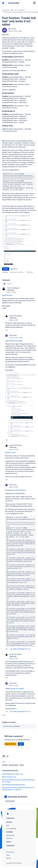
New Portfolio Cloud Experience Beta (13, 785)
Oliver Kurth (12, 29)
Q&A (12, 10)
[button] (19, 230)
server (22, 765)
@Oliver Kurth (8, 295)
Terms (8, 855)
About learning (10, 835)
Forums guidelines (11, 828)
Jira (16, 10)
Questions (22, 10)
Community (14, 3)
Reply (4, 715)
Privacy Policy (10, 852)
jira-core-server (14, 765)
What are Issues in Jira (9, 777)
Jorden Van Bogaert (13, 288)
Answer (6, 269)
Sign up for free (10, 744)
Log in (5, 726)
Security (8, 858)
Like (7, 330)
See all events (10, 801)
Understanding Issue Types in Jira (13, 774)
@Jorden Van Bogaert (16, 341)
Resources (9, 838)
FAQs (8, 826)
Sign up (11, 726)
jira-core (5, 765)
